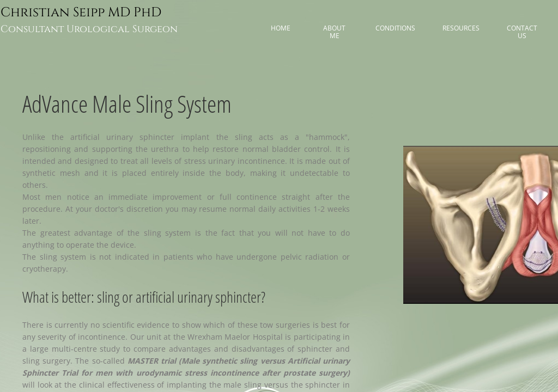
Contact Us (522, 32)
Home (281, 28)
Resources (461, 28)
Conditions (395, 28)
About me (334, 32)
